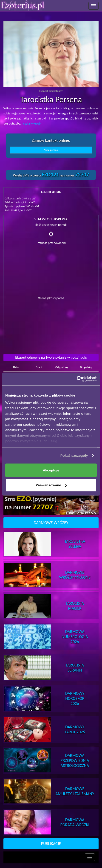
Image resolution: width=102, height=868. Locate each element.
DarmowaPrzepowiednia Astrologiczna (75, 760)
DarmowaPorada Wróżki (75, 822)
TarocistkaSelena (75, 544)
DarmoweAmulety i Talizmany (75, 791)
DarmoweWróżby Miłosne (75, 575)
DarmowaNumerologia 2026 (75, 637)
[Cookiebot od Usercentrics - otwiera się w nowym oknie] (77, 379)
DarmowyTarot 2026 (75, 729)
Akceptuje (51, 470)
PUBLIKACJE (51, 844)
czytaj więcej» (32, 123)
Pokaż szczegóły (74, 455)
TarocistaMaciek (75, 606)
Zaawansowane (51, 485)
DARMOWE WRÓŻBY (51, 523)
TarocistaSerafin (75, 668)
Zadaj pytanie (51, 150)
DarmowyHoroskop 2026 (75, 698)
